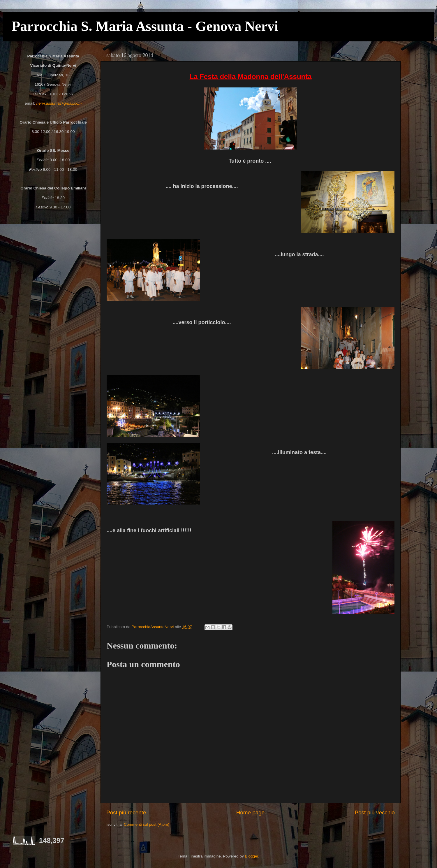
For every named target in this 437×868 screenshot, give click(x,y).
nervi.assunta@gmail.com (59, 103)
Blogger (251, 856)
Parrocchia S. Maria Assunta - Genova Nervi (145, 26)
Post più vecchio (375, 812)
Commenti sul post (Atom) (147, 824)
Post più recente (126, 812)
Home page (251, 812)
